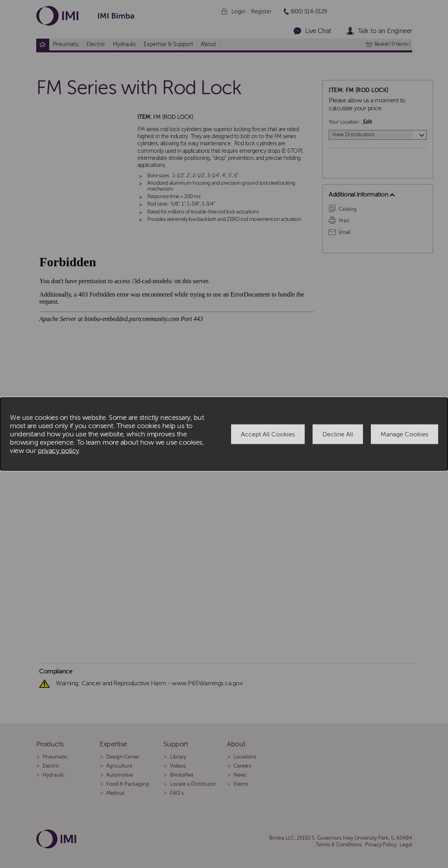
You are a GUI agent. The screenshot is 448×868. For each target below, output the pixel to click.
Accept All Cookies (268, 434)
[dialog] (224, 434)
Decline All (338, 434)
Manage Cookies (404, 434)
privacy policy (58, 451)
